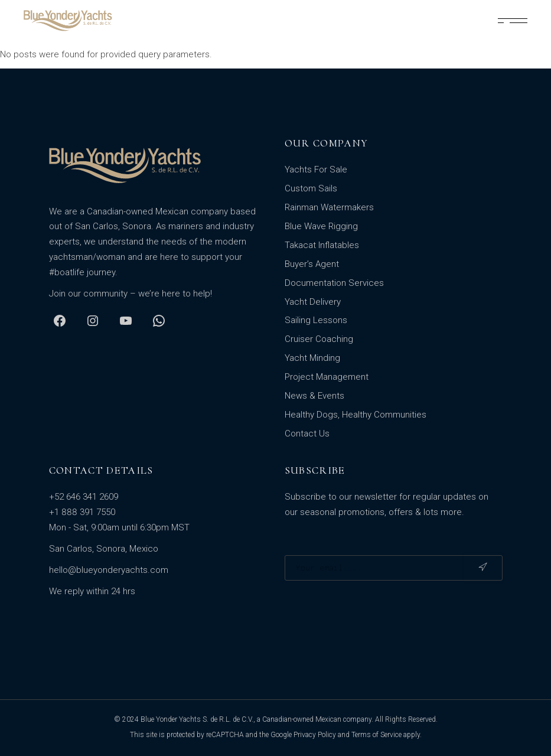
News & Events (314, 396)
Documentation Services (334, 283)
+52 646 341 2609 (84, 497)
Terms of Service (376, 735)
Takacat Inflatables (322, 245)
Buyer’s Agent (312, 264)
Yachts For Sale (316, 170)
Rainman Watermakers (329, 207)
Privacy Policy (315, 735)
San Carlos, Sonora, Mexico (104, 549)
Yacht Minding (312, 358)
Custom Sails (311, 188)
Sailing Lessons (316, 320)
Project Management (327, 377)
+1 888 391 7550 (82, 512)
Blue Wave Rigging (321, 226)
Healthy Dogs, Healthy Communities (356, 415)
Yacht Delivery (313, 302)
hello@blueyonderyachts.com (109, 570)
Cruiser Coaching (319, 339)
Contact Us (307, 434)
